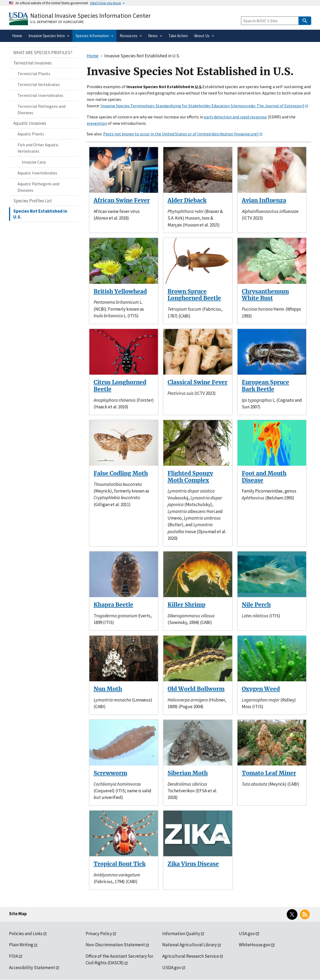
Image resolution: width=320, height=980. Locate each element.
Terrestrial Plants (34, 74)
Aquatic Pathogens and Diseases (38, 187)
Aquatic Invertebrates (37, 173)
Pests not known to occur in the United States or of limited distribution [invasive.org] (181, 134)
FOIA (14, 956)
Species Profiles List (33, 201)
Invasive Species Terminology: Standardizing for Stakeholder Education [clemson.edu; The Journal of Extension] (202, 106)
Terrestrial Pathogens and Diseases (41, 109)
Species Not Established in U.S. (40, 214)
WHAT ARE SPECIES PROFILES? (43, 53)
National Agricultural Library (190, 945)
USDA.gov (172, 968)
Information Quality (181, 934)
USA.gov (247, 934)
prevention (97, 123)
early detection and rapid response (235, 117)
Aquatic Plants (31, 134)
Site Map (18, 914)
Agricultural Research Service (191, 956)
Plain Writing (21, 945)
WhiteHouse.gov (255, 945)
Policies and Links (26, 934)
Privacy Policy (99, 934)
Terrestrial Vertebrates (39, 84)
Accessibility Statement (32, 968)
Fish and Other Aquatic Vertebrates (38, 148)
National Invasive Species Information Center (90, 16)
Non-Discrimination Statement (115, 945)
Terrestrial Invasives (32, 63)
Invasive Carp (34, 162)
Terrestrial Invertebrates (40, 95)
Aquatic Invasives (30, 123)
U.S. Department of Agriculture (57, 22)
